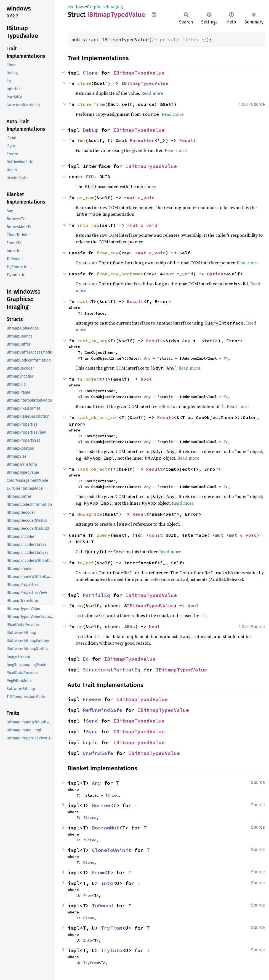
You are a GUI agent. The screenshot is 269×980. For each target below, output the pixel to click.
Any (186, 341)
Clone (90, 73)
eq (80, 605)
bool (146, 379)
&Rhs (130, 626)
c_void (146, 197)
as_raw (86, 197)
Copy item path (154, 14)
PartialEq (96, 595)
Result (188, 140)
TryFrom (112, 928)
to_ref (86, 563)
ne (80, 626)
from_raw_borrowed (120, 274)
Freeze (92, 699)
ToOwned (102, 906)
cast (83, 301)
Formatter (142, 140)
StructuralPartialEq (112, 670)
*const (156, 535)
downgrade (90, 514)
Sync (92, 732)
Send (92, 721)
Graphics (96, 7)
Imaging (115, 7)
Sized (113, 795)
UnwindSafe (98, 753)
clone (84, 83)
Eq (86, 659)
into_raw (88, 225)
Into (107, 883)
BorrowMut (106, 828)
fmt (81, 140)
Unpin (90, 742)
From (98, 872)
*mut (131, 197)
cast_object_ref (98, 417)
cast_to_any (92, 341)
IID (90, 176)
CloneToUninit (112, 850)
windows (76, 7)
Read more (152, 93)
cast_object (92, 469)
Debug (90, 130)
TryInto (112, 950)
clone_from (91, 104)
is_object (90, 379)
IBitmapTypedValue (139, 73)
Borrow (101, 805)
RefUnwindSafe (102, 710)
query (103, 535)
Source (258, 104)
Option (215, 274)
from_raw (108, 253)
